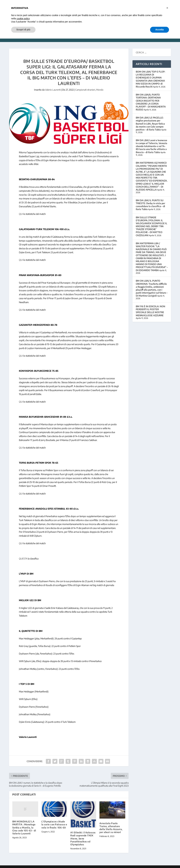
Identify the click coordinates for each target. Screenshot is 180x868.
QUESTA (23, 554)
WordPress (61, 864)
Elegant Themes (32, 864)
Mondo (100, 85)
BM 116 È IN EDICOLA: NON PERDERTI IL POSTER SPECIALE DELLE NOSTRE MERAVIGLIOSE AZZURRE (150, 306)
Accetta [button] (160, 30)
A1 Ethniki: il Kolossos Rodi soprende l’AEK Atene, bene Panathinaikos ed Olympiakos (83, 834)
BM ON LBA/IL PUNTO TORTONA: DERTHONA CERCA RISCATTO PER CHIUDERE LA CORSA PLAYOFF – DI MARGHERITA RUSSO (151, 97)
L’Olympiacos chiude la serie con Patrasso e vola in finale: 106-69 (54, 820)
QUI (21, 209)
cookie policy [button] (23, 19)
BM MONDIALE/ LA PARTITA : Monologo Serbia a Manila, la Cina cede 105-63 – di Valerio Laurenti (24, 823)
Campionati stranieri (85, 85)
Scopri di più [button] (23, 30)
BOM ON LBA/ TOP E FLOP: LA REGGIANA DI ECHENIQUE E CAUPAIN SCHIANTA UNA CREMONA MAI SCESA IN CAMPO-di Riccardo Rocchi (150, 74)
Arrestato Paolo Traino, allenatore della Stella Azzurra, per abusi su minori (111, 823)
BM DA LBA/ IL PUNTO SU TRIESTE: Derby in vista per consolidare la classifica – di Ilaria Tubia (150, 200)
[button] (167, 8)
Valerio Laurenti (53, 85)
